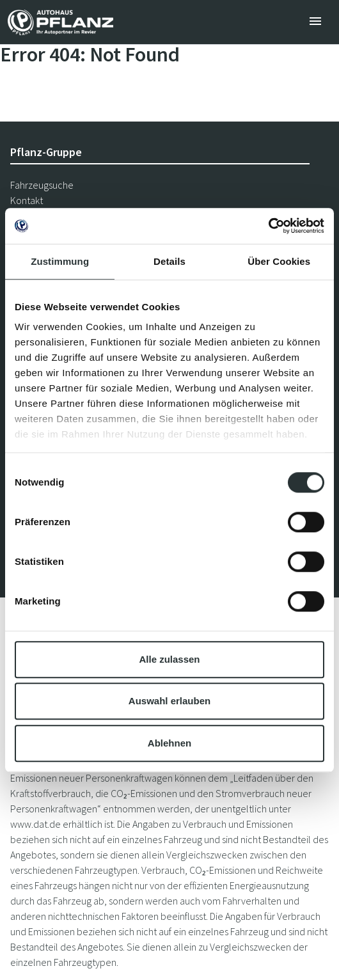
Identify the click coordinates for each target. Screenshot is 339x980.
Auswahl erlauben (169, 701)
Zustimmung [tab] (60, 261)
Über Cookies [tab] (279, 261)
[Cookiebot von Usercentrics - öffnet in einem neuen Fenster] (268, 226)
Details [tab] (169, 261)
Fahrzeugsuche (42, 185)
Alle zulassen (169, 659)
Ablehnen (169, 743)
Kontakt (27, 200)
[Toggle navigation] (315, 22)
